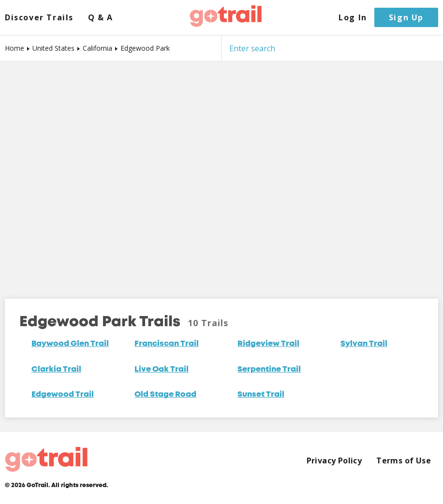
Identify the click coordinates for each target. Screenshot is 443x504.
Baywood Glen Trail (70, 344)
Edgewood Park (145, 48)
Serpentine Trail (269, 370)
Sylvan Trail (364, 344)
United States (53, 48)
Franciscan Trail (167, 344)
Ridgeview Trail (268, 344)
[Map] (221, 173)
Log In (353, 18)
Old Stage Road (165, 395)
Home (15, 48)
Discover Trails (39, 18)
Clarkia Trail (56, 370)
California (97, 48)
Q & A (101, 18)
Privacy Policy (334, 461)
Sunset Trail (261, 395)
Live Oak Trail (162, 370)
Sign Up (406, 17)
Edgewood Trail (63, 395)
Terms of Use (404, 461)
